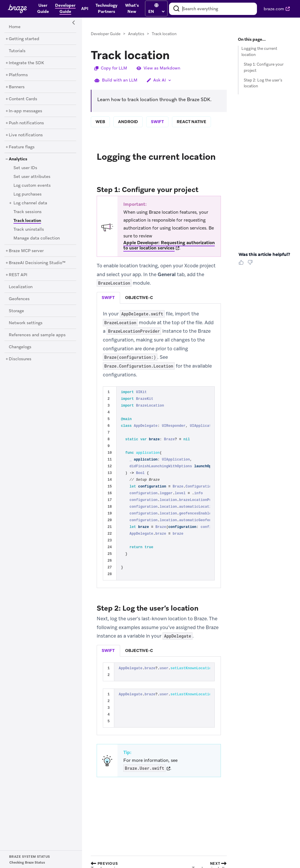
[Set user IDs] (25, 168)
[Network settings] (26, 323)
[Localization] (21, 287)
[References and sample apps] (37, 335)
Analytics (136, 34)
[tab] (108, 298)
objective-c (139, 298)
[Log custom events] (32, 186)
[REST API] (18, 275)
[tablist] (159, 298)
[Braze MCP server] (26, 251)
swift (157, 122)
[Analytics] (18, 159)
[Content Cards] (23, 99)
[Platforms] (18, 75)
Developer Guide (106, 34)
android (128, 122)
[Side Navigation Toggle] (74, 23)
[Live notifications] (26, 135)
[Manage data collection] (37, 238)
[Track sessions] (28, 212)
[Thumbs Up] (242, 264)
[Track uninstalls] (29, 230)
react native (191, 122)
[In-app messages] (25, 111)
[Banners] (17, 87)
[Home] (15, 27)
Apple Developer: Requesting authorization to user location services (169, 245)
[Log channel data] (30, 203)
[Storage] (16, 311)
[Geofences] (19, 299)
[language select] (156, 11)
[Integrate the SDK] (26, 63)
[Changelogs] (20, 347)
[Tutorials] (17, 51)
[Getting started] (24, 39)
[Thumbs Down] (251, 264)
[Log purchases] (28, 194)
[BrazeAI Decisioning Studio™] (37, 263)
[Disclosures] (20, 359)
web (100, 122)
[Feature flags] (22, 147)
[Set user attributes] (32, 177)
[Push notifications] (26, 123)
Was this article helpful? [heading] (264, 254)
